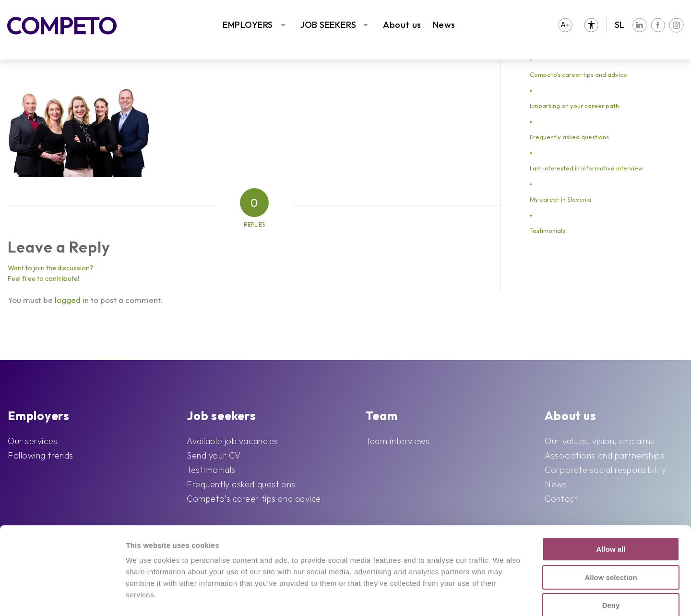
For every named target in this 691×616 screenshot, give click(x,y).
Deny (611, 545)
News (444, 25)
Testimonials (548, 230)
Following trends (41, 455)
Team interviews (398, 441)
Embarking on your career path (574, 106)
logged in (72, 300)
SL (620, 25)
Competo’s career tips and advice (578, 74)
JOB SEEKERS (328, 25)
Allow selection (611, 517)
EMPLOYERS (248, 25)
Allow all (611, 489)
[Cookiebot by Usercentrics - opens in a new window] (62, 597)
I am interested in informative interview (586, 168)
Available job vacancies (232, 441)
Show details (490, 597)
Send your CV (214, 455)
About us (402, 25)
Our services (33, 441)
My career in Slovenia (561, 199)
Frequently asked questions (569, 137)
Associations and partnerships (604, 455)
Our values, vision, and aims (600, 441)
